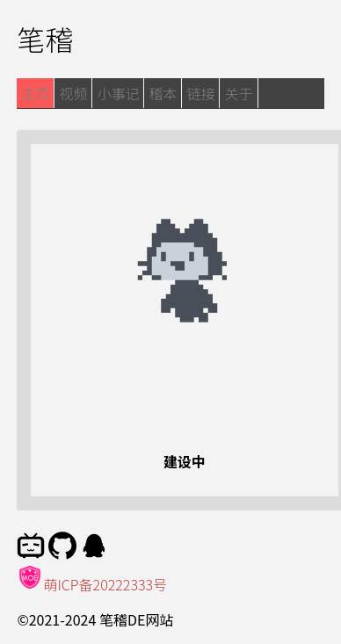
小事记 (118, 93)
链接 (200, 93)
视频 (73, 93)
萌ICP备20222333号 (92, 584)
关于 (238, 93)
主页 (35, 93)
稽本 (163, 93)
